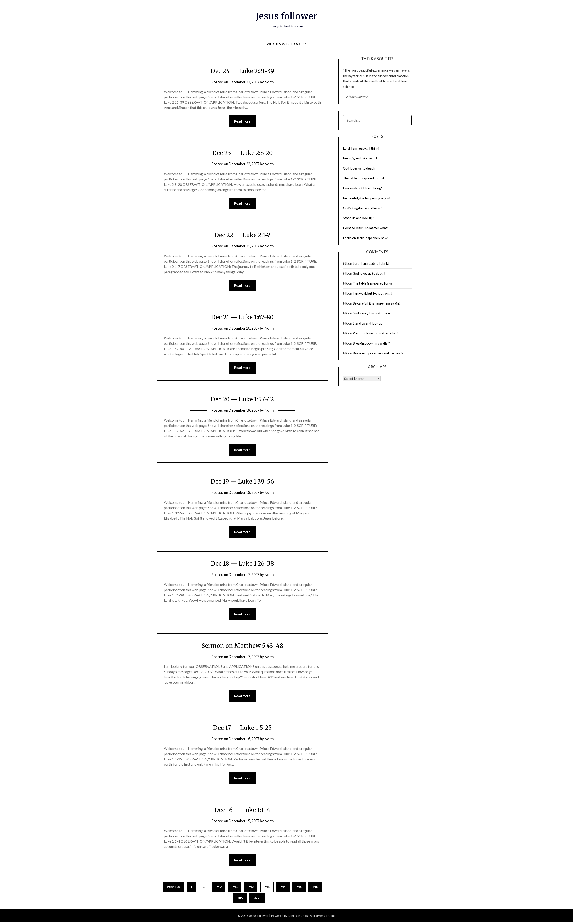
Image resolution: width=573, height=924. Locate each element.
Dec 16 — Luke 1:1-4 (242, 812)
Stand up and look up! (358, 218)
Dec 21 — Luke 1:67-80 (242, 318)
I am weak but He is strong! (363, 188)
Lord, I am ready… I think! (361, 148)
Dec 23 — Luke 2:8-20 (242, 153)
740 (219, 889)
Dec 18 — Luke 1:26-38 (242, 565)
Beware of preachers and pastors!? (378, 353)
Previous (173, 889)
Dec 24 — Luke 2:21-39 (242, 71)
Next (257, 900)
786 (240, 900)
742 (251, 889)
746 (315, 889)
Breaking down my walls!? (371, 343)
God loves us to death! (359, 168)
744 (283, 889)
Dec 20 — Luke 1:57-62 (242, 400)
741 (235, 889)
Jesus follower (286, 16)
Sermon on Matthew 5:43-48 (242, 647)
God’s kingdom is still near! (362, 208)
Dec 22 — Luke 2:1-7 (242, 235)
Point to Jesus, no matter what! (366, 228)
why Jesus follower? (287, 44)
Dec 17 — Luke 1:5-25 (242, 729)
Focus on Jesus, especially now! (366, 238)
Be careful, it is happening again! (367, 198)
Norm (270, 82)
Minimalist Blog (298, 918)
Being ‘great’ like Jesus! (360, 158)
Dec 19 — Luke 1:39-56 (242, 482)
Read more (242, 121)
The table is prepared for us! (364, 178)
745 (299, 889)
